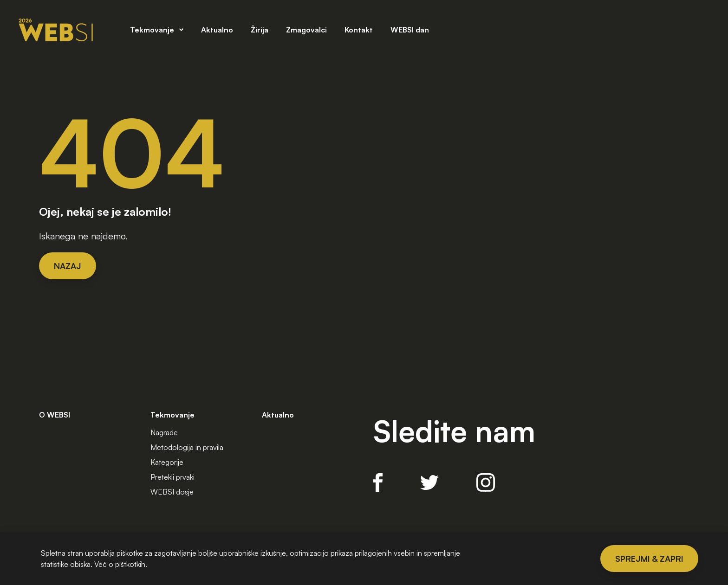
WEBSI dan (410, 29)
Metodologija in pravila (187, 447)
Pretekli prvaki (172, 477)
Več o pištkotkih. (121, 564)
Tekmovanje (152, 29)
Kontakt (359, 29)
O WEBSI (55, 415)
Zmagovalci (306, 29)
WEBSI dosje (172, 492)
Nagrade (164, 432)
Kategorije (167, 462)
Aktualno (217, 29)
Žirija (260, 29)
